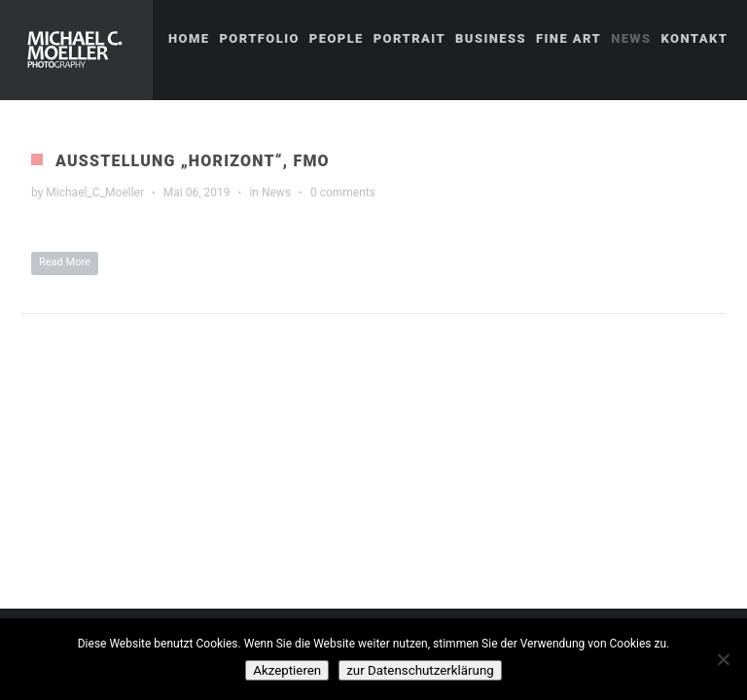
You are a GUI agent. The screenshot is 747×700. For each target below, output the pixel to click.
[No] (723, 659)
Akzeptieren (287, 670)
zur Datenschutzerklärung (420, 670)
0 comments (343, 192)
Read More (65, 262)
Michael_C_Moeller (95, 192)
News (276, 192)
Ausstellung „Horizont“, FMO (193, 161)
